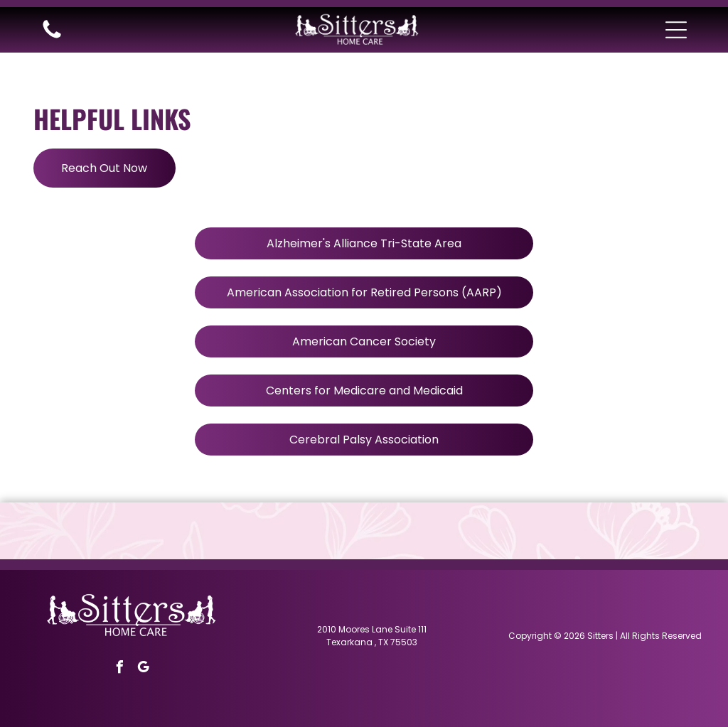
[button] (676, 30)
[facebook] (119, 669)
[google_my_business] (143, 669)
